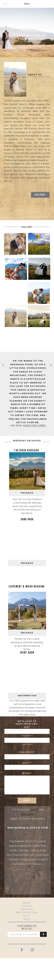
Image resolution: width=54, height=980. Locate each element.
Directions (28, 814)
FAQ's (35, 810)
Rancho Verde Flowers (35, 426)
